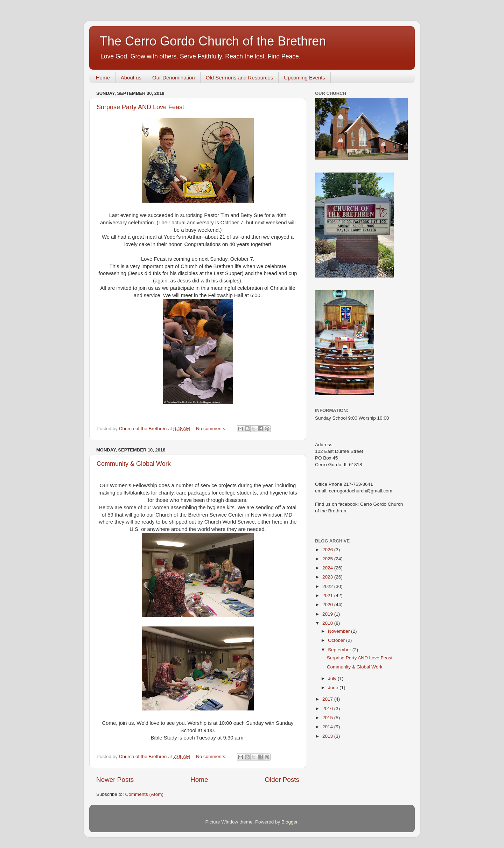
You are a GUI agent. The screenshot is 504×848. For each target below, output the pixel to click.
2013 (328, 736)
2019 (328, 614)
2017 (328, 699)
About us (131, 78)
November (339, 631)
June (334, 688)
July (333, 678)
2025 (328, 559)
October (337, 640)
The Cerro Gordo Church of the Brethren (213, 41)
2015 (328, 718)
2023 (328, 577)
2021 (328, 595)
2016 (328, 709)
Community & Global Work (134, 464)
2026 (328, 550)
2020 (328, 605)
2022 (328, 586)
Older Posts (282, 780)
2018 (328, 623)
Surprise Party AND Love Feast (140, 107)
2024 (328, 568)
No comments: (212, 429)
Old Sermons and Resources (240, 78)
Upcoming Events (304, 78)
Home (103, 78)
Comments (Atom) (145, 794)
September (340, 650)
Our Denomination (174, 78)
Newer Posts (115, 780)
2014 (328, 727)
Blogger (289, 822)
